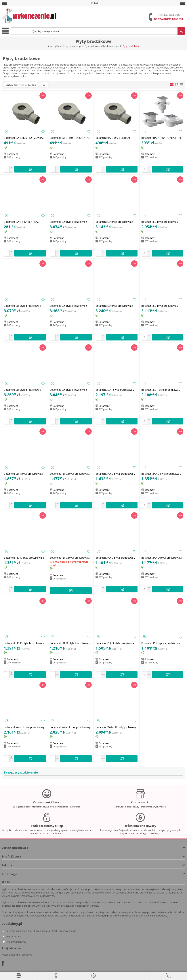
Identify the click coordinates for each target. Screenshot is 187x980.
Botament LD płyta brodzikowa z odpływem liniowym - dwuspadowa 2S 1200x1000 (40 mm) (116, 306)
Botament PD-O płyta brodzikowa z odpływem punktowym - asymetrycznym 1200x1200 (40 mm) (25, 643)
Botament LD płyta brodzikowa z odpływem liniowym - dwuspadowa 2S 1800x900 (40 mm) (24, 390)
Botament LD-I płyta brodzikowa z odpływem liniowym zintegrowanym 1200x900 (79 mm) (162, 390)
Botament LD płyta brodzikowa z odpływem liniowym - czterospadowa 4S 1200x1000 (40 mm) (117, 222)
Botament (12, 154)
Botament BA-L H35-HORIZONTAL (24, 138)
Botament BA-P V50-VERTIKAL (21, 222)
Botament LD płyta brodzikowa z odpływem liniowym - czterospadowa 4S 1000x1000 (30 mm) (71, 222)
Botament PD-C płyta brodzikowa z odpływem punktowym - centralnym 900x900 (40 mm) (116, 558)
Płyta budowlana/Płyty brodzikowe (102, 46)
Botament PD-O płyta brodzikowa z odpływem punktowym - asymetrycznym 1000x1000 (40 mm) (162, 558)
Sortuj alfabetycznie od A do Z (22, 85)
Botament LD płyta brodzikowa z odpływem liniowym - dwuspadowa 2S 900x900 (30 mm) (70, 390)
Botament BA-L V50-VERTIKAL (113, 138)
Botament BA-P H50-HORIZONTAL (161, 138)
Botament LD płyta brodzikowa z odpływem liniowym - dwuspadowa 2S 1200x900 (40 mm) (161, 306)
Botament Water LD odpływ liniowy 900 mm (116, 727)
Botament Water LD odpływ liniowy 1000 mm (24, 727)
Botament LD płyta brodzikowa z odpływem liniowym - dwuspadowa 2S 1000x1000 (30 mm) (70, 306)
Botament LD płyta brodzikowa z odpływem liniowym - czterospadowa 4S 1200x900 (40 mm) (162, 222)
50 (45, 85)
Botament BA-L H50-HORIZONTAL (70, 138)
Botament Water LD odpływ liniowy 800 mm (70, 727)
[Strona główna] (19, 976)
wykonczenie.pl (73, 46)
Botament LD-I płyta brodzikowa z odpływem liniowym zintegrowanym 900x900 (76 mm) (24, 474)
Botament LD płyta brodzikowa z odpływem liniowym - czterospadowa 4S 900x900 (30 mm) (25, 306)
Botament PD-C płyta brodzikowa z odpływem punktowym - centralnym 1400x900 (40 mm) (24, 558)
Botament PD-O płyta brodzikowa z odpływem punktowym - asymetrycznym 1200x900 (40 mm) (70, 643)
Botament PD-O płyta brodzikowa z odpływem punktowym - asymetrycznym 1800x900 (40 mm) (116, 643)
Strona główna (55, 46)
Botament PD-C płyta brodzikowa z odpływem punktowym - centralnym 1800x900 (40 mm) (70, 558)
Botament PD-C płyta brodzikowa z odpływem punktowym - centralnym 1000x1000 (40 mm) (70, 474)
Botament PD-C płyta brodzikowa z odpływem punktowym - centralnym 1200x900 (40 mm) (162, 474)
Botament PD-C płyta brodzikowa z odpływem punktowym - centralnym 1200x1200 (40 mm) (116, 474)
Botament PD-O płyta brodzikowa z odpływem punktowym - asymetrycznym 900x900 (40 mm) (161, 643)
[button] (4, 3)
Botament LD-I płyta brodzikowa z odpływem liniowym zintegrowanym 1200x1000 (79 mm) (116, 390)
